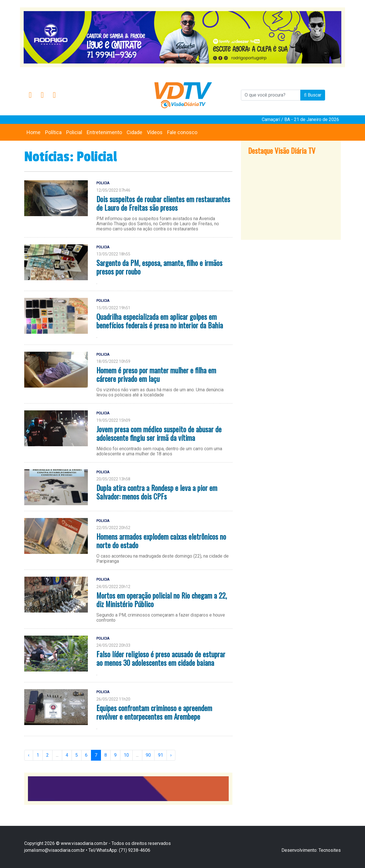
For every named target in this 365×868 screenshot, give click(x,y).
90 (148, 755)
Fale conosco (182, 132)
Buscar (313, 95)
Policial (74, 132)
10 (126, 755)
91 (161, 755)
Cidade (134, 132)
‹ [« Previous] (29, 755)
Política (53, 132)
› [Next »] (171, 755)
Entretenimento (104, 132)
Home (34, 132)
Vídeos (155, 132)
